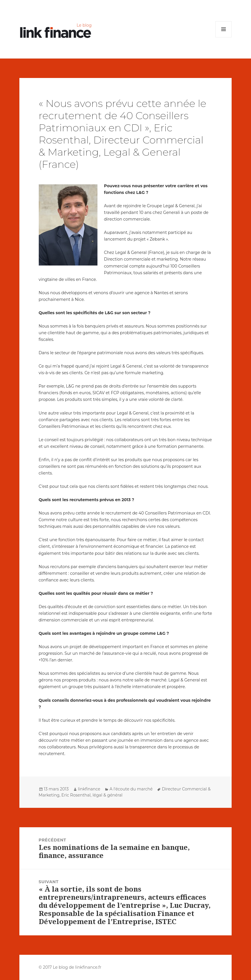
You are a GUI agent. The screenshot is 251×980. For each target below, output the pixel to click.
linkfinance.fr (88, 967)
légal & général (108, 795)
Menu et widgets (224, 37)
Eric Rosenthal (76, 795)
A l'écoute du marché (131, 789)
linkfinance (89, 789)
